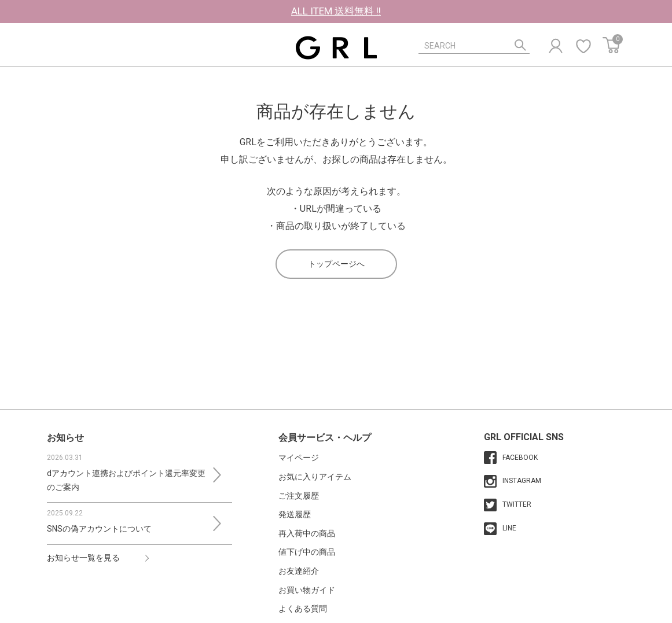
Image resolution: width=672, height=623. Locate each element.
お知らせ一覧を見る (83, 558)
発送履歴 (295, 514)
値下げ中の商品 (307, 552)
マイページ (299, 458)
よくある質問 (303, 609)
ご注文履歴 (299, 496)
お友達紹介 (299, 571)
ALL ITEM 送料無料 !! (336, 11)
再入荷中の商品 (307, 533)
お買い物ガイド (307, 590)
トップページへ (336, 264)
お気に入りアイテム (315, 477)
